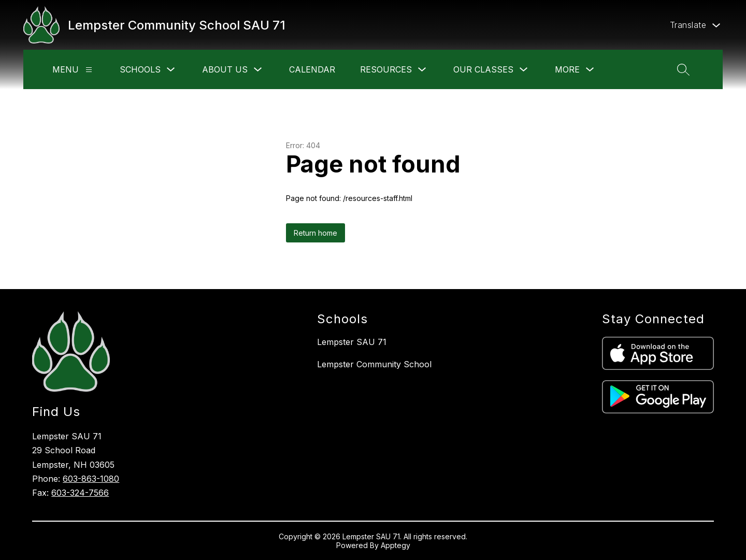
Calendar (312, 69)
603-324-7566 (80, 493)
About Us (225, 69)
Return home (315, 233)
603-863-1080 (91, 479)
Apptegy (396, 545)
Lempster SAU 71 (352, 342)
